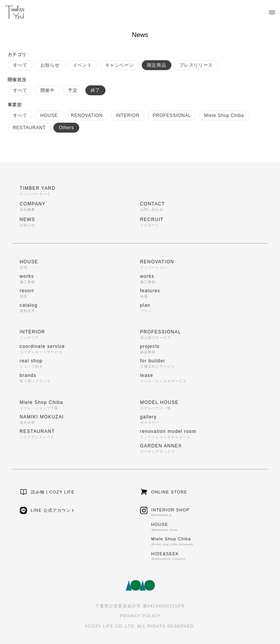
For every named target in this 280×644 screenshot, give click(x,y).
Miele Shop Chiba (224, 115)
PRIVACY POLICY (140, 616)
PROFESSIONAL (172, 115)
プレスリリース (196, 65)
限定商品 (157, 65)
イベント (82, 65)
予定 (73, 90)
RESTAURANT (29, 128)
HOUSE (49, 115)
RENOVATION (87, 115)
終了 (95, 90)
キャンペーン (120, 65)
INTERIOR (128, 115)
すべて (20, 65)
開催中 (48, 90)
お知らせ (50, 65)
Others (66, 128)
